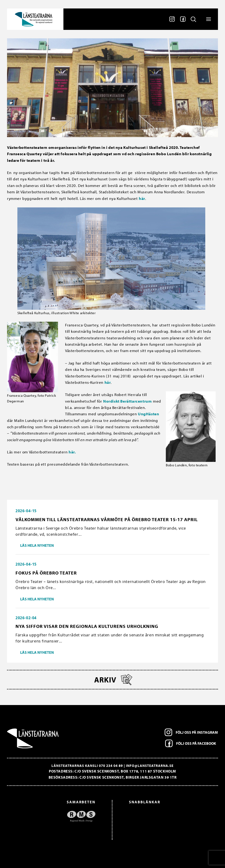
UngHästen (148, 414)
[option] (54, 816)
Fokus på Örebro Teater (46, 573)
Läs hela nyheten (37, 545)
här (142, 198)
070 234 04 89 (111, 766)
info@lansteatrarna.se (150, 766)
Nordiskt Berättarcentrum (127, 401)
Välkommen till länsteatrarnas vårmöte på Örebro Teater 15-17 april (107, 519)
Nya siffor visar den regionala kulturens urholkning (87, 626)
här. (72, 452)
